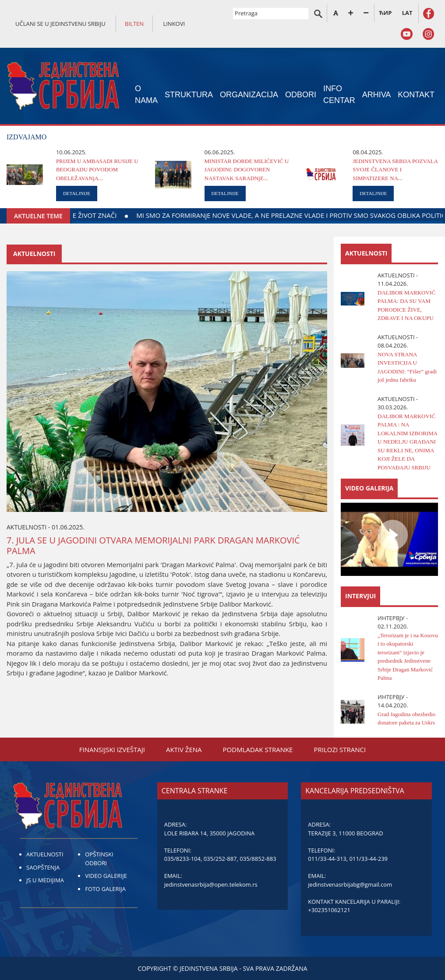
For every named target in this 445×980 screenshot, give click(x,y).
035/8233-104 (182, 859)
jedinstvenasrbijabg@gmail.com (350, 884)
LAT (407, 13)
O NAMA (146, 94)
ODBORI (301, 95)
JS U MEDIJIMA (45, 880)
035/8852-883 (258, 859)
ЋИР (385, 13)
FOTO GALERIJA (105, 889)
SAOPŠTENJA (43, 867)
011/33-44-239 (369, 859)
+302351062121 (329, 910)
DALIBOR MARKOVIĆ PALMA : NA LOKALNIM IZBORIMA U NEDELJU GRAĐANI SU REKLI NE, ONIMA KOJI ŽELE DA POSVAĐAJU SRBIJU (407, 442)
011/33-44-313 (327, 859)
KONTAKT (416, 95)
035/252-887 (220, 859)
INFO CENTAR (339, 94)
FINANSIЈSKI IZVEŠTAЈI (112, 749)
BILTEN (134, 24)
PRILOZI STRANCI (340, 749)
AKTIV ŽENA (184, 749)
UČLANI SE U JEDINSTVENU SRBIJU (60, 24)
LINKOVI (174, 24)
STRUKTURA (189, 95)
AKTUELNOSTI (45, 854)
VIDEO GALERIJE (106, 876)
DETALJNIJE (77, 193)
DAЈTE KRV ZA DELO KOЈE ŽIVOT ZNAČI (124, 215)
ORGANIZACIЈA (249, 95)
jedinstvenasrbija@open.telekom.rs (211, 884)
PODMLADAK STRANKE (258, 749)
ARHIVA (377, 95)
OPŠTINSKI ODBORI (99, 859)
